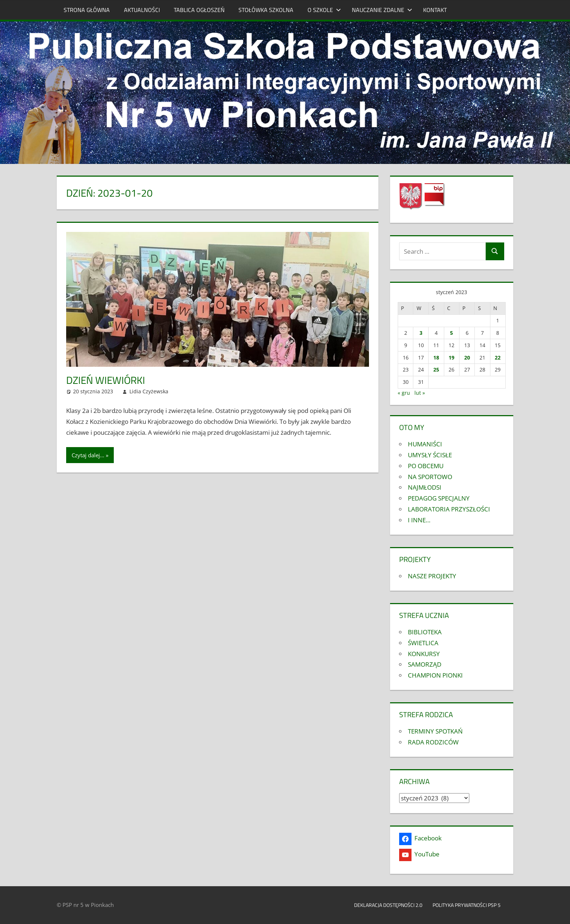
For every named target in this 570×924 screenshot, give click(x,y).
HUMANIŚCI (425, 444)
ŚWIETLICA (423, 643)
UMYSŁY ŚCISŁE (430, 455)
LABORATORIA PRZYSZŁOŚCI (449, 509)
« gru (404, 393)
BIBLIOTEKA (425, 632)
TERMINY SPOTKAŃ (435, 731)
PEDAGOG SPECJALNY (439, 498)
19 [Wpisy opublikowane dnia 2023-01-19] (451, 357)
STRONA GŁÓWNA (87, 10)
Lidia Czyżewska (149, 391)
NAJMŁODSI (425, 487)
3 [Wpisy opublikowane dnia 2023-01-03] (421, 333)
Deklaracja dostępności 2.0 (388, 905)
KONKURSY (424, 654)
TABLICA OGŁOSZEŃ (199, 10)
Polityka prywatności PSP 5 (470, 905)
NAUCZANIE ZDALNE (382, 10)
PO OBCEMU (426, 466)
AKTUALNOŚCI (142, 10)
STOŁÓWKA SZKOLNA (266, 10)
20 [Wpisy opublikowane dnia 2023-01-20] (467, 357)
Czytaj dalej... (88, 455)
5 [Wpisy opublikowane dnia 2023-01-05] (451, 333)
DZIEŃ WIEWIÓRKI (106, 380)
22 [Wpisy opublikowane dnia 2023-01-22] (498, 357)
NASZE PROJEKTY (432, 576)
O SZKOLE (324, 10)
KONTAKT (435, 10)
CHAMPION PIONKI (435, 675)
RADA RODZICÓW (433, 742)
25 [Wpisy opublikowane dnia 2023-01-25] (436, 369)
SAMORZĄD (425, 664)
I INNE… (419, 520)
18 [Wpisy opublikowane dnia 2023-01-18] (436, 357)
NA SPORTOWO (430, 477)
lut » (420, 393)
